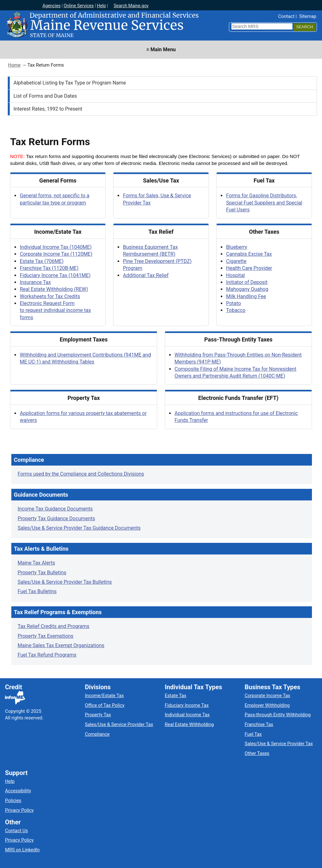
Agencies (52, 6)
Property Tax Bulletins (42, 573)
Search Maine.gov (131, 6)
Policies (13, 800)
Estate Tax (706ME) (42, 261)
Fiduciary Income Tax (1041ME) (55, 275)
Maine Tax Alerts (36, 563)
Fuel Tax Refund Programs (47, 655)
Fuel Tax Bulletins (37, 591)
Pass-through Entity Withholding (278, 715)
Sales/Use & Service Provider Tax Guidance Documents (79, 528)
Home (14, 65)
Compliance (97, 734)
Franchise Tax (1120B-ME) (49, 268)
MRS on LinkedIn (22, 850)
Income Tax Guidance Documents (55, 509)
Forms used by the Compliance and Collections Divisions (81, 474)
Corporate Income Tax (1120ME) (56, 254)
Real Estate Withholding (189, 724)
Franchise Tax (259, 724)
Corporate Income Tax (267, 696)
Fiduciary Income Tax (187, 705)
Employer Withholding (267, 705)
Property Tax (98, 715)
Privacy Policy (19, 810)
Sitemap (308, 16)
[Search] (305, 27)
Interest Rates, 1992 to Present (48, 109)
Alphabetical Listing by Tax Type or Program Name (70, 83)
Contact (286, 16)
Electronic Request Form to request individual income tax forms (55, 310)
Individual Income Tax (187, 715)
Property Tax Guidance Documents (56, 519)
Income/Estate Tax (104, 696)
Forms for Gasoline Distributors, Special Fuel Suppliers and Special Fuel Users (264, 203)
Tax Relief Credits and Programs (53, 626)
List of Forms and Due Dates (45, 96)
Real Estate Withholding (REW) (54, 289)
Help (101, 6)
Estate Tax (175, 696)
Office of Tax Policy (105, 705)
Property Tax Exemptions (45, 636)
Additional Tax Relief (146, 275)
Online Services (79, 6)
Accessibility (18, 791)
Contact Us (17, 831)
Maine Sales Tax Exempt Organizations (61, 645)
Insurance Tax (35, 282)
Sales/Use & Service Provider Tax (119, 724)
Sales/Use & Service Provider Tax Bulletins (65, 582)
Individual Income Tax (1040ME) (56, 247)
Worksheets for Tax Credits (50, 296)
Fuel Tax (253, 734)
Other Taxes (257, 753)
